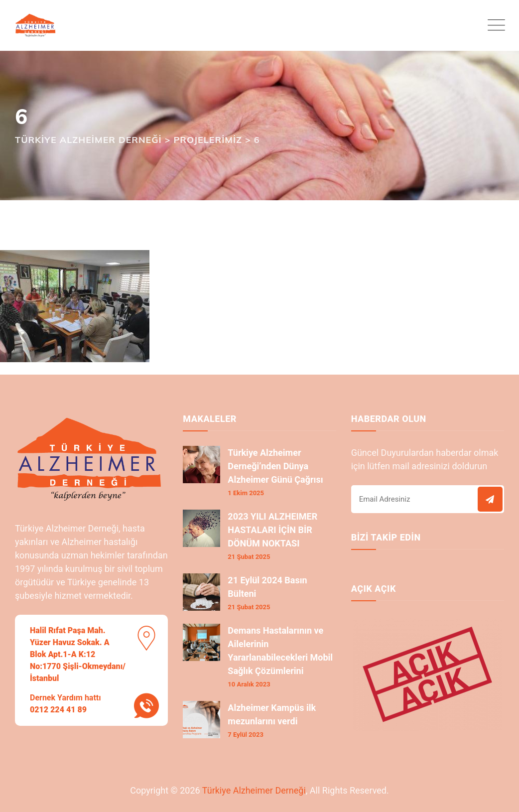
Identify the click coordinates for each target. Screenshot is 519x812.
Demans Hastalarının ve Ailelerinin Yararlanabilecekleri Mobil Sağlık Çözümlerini (280, 651)
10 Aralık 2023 (249, 684)
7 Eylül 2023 (246, 735)
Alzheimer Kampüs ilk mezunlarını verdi (272, 714)
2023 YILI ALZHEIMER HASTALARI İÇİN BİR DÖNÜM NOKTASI (272, 530)
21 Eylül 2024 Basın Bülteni (267, 587)
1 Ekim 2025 (246, 493)
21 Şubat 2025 (249, 557)
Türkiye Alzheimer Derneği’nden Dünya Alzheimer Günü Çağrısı (275, 466)
